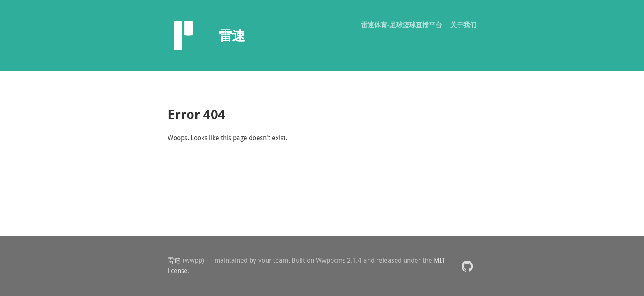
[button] (467, 266)
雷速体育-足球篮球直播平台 (401, 25)
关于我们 (463, 25)
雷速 (174, 260)
